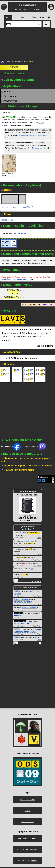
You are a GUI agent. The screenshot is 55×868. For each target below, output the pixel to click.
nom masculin (19, 233)
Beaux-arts (10, 117)
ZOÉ (31, 551)
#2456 (37, 638)
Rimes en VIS (7, 220)
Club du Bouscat (20, 622)
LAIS (29, 371)
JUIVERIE (30, 545)
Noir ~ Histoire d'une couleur (38, 148)
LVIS (17, 371)
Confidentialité (27, 823)
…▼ (44, 263)
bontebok (17, 617)
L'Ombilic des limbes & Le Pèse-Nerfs (33, 135)
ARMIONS (23, 559)
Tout (35, 561)
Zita (32, 570)
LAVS (40, 371)
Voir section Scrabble (18, 80)
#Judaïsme (28, 543)
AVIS (5, 371)
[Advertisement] (27, 43)
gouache (21, 279)
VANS (26, 576)
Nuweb (34, 862)
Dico (8, 62)
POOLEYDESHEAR (21, 600)
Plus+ (39, 539)
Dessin (7, 125)
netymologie (18, 614)
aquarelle (5, 279)
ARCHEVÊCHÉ (34, 534)
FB (27, 851)
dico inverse (49, 305)
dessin (13, 279)
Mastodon (34, 851)
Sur (10, 449)
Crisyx (16, 592)
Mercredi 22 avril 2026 (22, 625)
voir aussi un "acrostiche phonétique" (17, 207)
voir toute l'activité (36, 582)
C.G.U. (28, 812)
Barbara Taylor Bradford (23, 603)
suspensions (31, 145)
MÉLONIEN (24, 564)
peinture (29, 279)
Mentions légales (28, 801)
